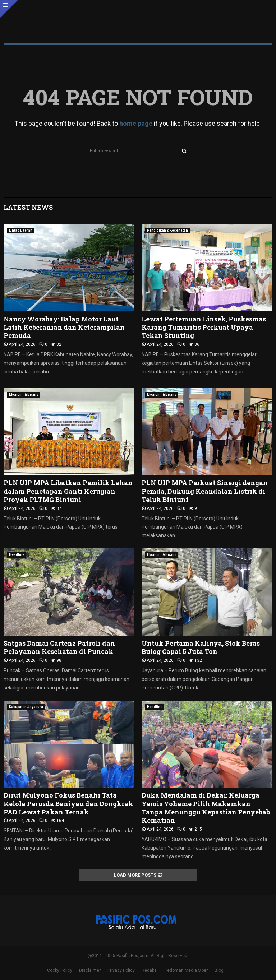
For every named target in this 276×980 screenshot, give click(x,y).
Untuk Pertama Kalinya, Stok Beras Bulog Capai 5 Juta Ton (201, 647)
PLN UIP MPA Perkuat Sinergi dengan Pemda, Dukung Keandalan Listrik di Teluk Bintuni (205, 491)
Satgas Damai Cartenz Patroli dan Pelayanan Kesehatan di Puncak (59, 647)
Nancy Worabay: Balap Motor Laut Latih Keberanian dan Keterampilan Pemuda (64, 327)
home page (136, 123)
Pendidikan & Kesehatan (167, 230)
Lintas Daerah (21, 230)
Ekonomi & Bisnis (24, 394)
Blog (219, 970)
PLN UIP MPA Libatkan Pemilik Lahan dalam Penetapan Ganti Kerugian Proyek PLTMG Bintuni (68, 491)
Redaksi (150, 970)
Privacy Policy (121, 970)
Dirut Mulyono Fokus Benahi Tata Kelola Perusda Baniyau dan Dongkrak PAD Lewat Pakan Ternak (68, 803)
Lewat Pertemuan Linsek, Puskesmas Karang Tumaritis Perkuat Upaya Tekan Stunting (204, 327)
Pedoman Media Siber (186, 970)
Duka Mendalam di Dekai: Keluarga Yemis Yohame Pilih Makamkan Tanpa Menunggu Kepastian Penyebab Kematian (206, 808)
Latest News (28, 207)
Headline (17, 555)
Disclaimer (90, 970)
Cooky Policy (60, 970)
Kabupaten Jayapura (26, 707)
